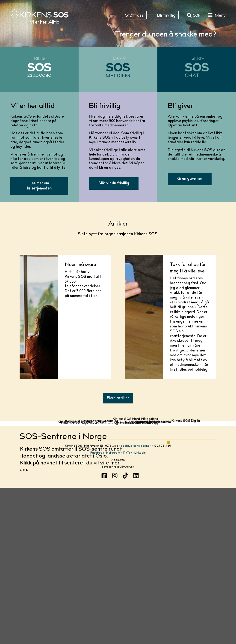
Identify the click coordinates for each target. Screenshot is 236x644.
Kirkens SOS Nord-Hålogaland (135, 438)
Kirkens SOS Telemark (137, 565)
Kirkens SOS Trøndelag (101, 507)
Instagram (113, 607)
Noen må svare (80, 265)
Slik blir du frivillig (114, 183)
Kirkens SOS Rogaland (78, 558)
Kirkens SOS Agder (108, 573)
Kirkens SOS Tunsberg (142, 561)
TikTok (127, 607)
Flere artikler (118, 398)
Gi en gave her (190, 179)
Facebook (97, 607)
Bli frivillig (105, 106)
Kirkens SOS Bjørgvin (74, 539)
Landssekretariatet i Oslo (152, 546)
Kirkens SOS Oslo (147, 550)
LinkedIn (140, 607)
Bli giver (180, 106)
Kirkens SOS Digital (186, 498)
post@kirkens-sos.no (135, 600)
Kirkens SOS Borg (143, 557)
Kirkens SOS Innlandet (151, 533)
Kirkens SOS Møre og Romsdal (88, 516)
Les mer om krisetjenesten (39, 186)
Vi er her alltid (32, 106)
